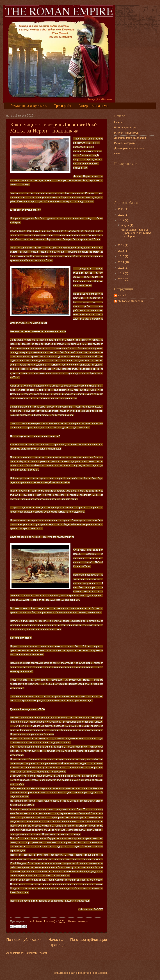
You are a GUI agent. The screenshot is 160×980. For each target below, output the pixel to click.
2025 (122, 209)
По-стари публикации (89, 940)
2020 (122, 215)
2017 (122, 245)
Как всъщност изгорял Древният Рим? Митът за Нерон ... (136, 233)
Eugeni (122, 295)
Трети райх (63, 106)
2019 (122, 220)
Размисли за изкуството (29, 106)
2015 (122, 256)
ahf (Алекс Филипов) (130, 301)
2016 (122, 251)
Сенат (118, 153)
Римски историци (125, 143)
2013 (122, 268)
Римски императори (126, 133)
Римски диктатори (125, 127)
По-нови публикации (24, 940)
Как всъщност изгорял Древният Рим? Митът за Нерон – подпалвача (54, 128)
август (126, 225)
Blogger (102, 973)
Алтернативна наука (94, 106)
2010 (122, 279)
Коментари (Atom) (36, 953)
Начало (119, 122)
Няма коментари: (78, 921)
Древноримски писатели (129, 148)
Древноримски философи (130, 138)
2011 (122, 273)
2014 (122, 262)
